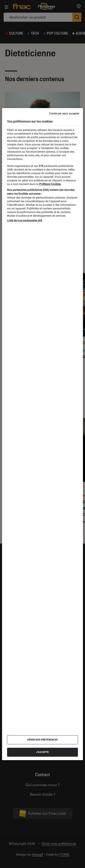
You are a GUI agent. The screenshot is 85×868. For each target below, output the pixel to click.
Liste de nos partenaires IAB (24, 220)
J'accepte (42, 752)
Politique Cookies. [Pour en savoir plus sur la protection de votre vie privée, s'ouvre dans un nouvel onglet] (50, 184)
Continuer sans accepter (64, 113)
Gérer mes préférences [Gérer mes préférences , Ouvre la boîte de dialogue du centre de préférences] (42, 740)
